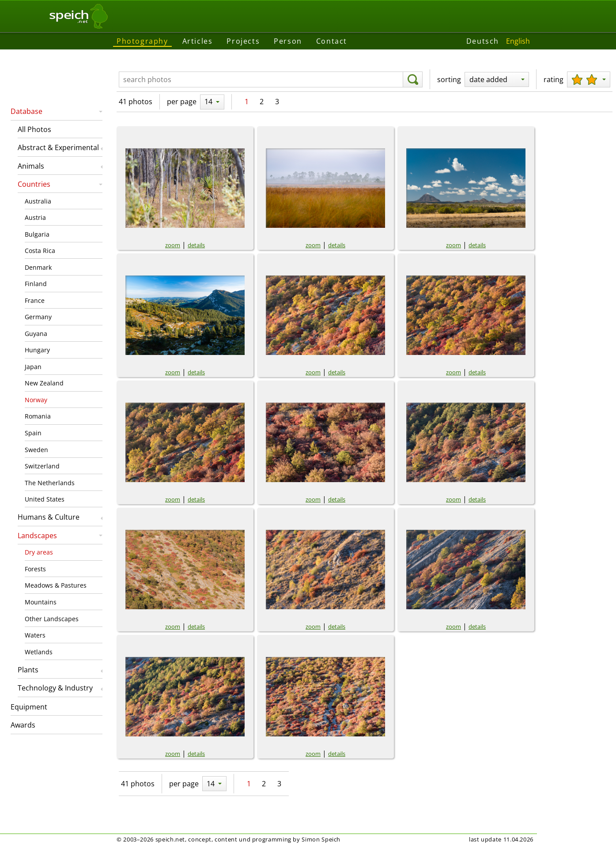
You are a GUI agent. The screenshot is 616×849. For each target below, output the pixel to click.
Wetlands (39, 652)
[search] (413, 79)
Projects (243, 41)
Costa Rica (40, 251)
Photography (142, 41)
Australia (38, 201)
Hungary (37, 350)
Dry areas (39, 552)
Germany (38, 317)
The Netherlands (50, 483)
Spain (33, 433)
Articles (198, 41)
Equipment (29, 707)
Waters (35, 635)
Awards (23, 725)
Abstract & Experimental (58, 147)
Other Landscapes (52, 619)
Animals (31, 166)
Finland (36, 284)
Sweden (36, 450)
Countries (34, 184)
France (35, 300)
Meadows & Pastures (56, 585)
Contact (332, 41)
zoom (173, 245)
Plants (28, 670)
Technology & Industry (55, 688)
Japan (33, 367)
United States (45, 499)
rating (554, 79)
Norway (36, 400)
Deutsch (483, 41)
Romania (38, 416)
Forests (35, 569)
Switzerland (42, 466)
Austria (35, 217)
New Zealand (44, 383)
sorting (449, 79)
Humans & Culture (49, 517)
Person (288, 41)
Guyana (36, 334)
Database (26, 111)
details (196, 245)
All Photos (34, 129)
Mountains (41, 602)
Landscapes (37, 536)
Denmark (38, 267)
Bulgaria (37, 234)
